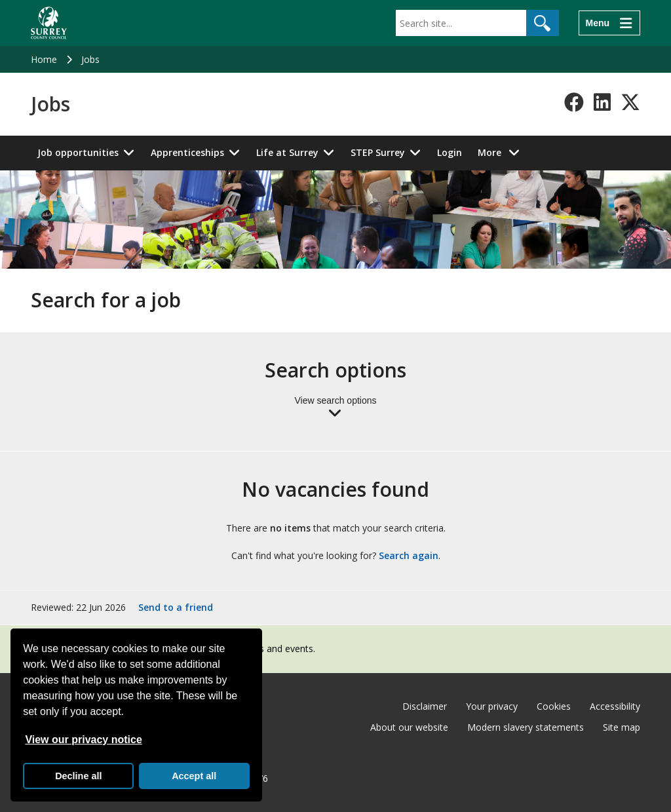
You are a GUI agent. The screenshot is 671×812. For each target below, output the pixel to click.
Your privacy (492, 706)
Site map (622, 727)
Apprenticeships (187, 152)
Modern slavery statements (526, 727)
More (502, 152)
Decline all (78, 776)
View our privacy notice (83, 740)
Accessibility (615, 706)
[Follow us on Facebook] (574, 102)
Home (44, 59)
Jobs (90, 59)
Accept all (194, 776)
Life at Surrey (287, 152)
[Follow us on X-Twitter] (630, 102)
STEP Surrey (378, 152)
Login (450, 152)
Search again (409, 555)
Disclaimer (425, 706)
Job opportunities (78, 152)
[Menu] (609, 23)
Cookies (554, 706)
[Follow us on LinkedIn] (602, 102)
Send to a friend (176, 607)
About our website (409, 727)
